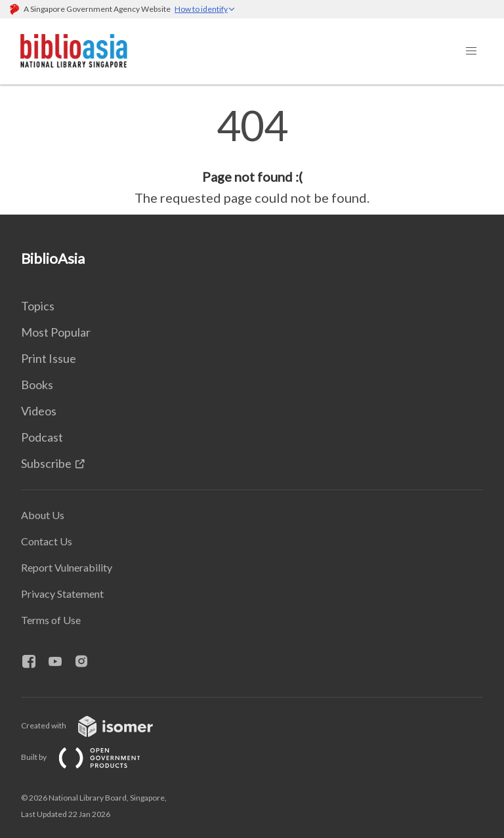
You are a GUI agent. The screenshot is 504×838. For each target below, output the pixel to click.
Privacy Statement (62, 594)
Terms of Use (51, 620)
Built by (91, 757)
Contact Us (47, 541)
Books (37, 385)
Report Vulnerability (67, 567)
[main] (252, 156)
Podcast (42, 437)
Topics (38, 306)
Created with (97, 725)
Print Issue (49, 358)
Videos (39, 411)
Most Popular (56, 332)
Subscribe (46, 463)
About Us (43, 515)
